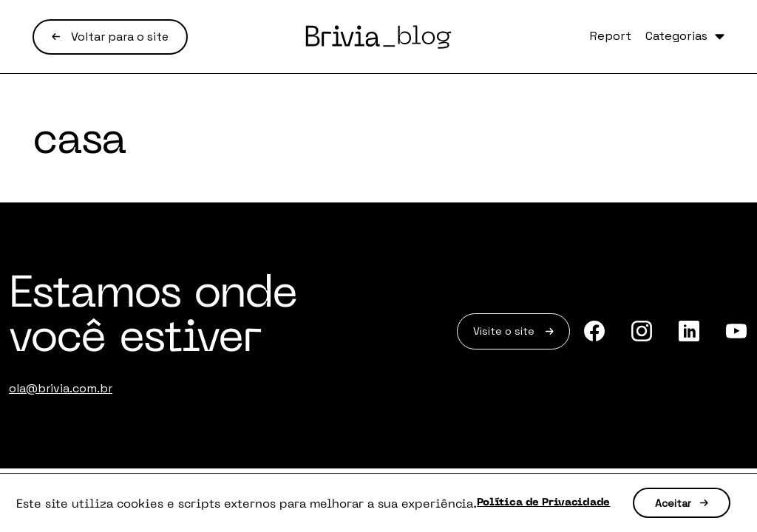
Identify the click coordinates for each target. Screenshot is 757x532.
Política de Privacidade (612, 484)
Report (567, 37)
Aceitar (390, 514)
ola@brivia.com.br (61, 388)
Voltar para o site (110, 37)
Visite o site (492, 334)
